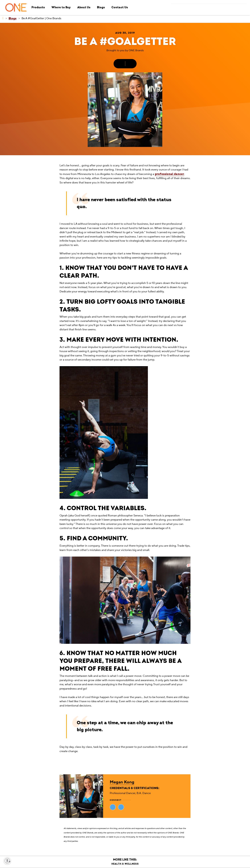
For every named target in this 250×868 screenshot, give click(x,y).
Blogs (101, 7)
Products (38, 7)
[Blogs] (13, 18)
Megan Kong (122, 782)
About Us (84, 7)
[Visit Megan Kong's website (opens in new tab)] (113, 807)
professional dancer (170, 174)
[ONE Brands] (3, 18)
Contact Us (120, 7)
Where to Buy (61, 7)
